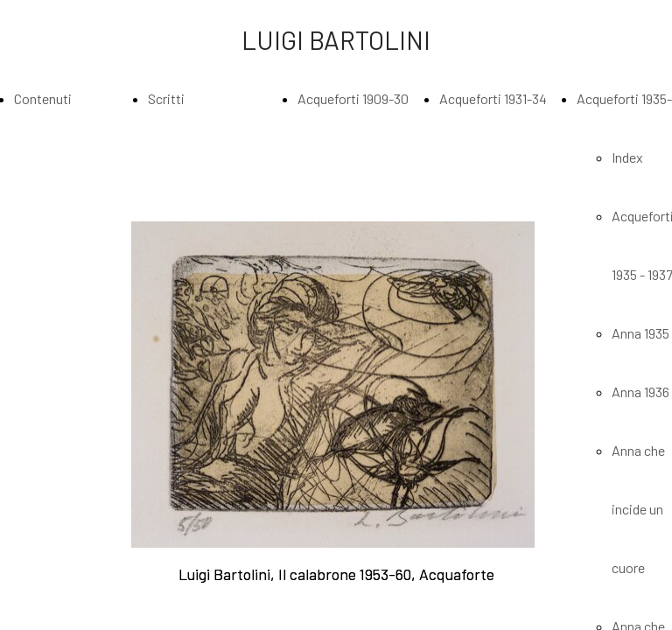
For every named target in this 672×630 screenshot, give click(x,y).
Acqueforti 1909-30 (353, 98)
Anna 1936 (640, 392)
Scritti (166, 98)
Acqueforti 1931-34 (493, 98)
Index (627, 157)
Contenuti (43, 98)
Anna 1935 (640, 333)
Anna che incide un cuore (638, 509)
